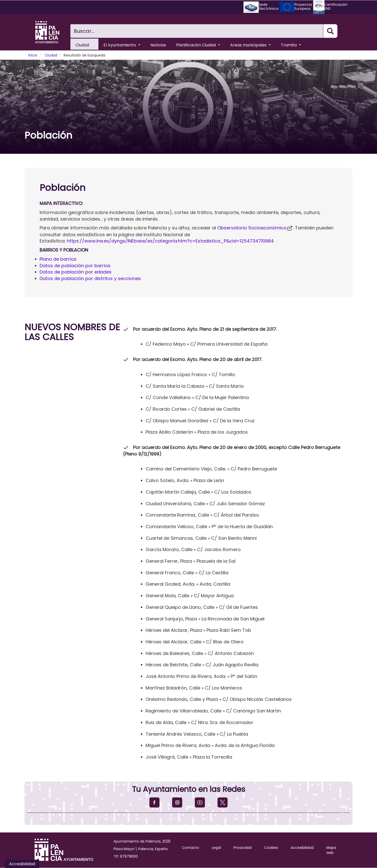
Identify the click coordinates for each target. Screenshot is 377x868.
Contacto (191, 848)
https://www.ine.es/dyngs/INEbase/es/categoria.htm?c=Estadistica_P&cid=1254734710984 (170, 241)
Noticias (158, 45)
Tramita (291, 45)
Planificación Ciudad (198, 45)
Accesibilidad (302, 848)
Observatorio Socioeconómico (255, 228)
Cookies (271, 848)
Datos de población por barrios (75, 266)
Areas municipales (250, 45)
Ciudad (84, 45)
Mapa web (331, 850)
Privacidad (243, 848)
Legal (216, 848)
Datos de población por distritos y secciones (90, 278)
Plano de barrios (58, 259)
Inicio (33, 55)
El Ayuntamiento (122, 45)
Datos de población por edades (76, 272)
